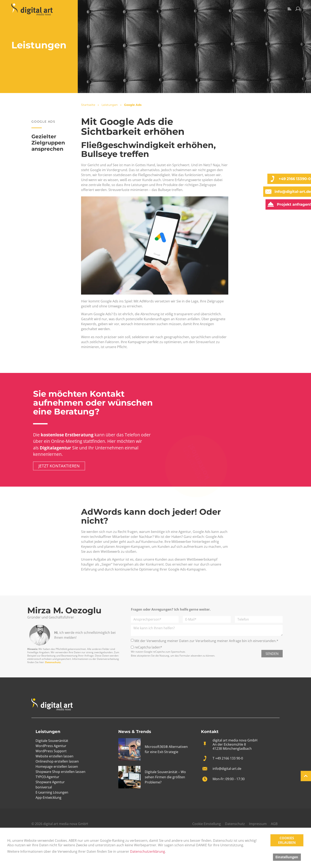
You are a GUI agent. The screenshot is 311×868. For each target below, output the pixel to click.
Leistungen (110, 105)
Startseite (88, 105)
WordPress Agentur (51, 746)
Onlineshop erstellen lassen (57, 761)
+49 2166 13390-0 (293, 179)
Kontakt (210, 732)
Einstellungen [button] (287, 857)
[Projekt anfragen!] (269, 204)
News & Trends (135, 732)
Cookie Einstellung (207, 824)
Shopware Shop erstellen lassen (60, 772)
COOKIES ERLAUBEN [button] (287, 840)
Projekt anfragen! (292, 204)
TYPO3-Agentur (47, 777)
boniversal (44, 787)
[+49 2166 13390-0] (271, 179)
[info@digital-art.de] (266, 192)
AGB (274, 824)
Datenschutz (53, 662)
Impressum (258, 824)
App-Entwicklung (48, 798)
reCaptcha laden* (148, 647)
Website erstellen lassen (54, 756)
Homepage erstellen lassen (57, 767)
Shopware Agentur (50, 782)
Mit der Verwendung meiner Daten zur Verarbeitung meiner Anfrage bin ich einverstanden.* (206, 641)
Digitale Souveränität (52, 741)
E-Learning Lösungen (52, 792)
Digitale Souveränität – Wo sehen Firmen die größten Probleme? (165, 777)
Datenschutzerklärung (148, 851)
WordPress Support (51, 751)
